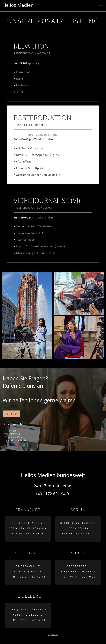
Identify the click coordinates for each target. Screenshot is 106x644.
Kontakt (11, 414)
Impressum (53, 635)
